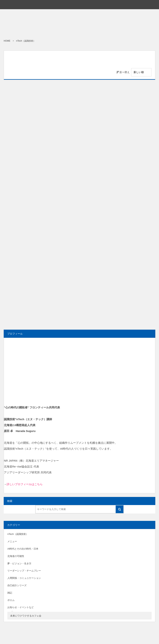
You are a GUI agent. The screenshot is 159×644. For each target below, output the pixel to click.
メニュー (12, 541)
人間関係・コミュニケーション (24, 578)
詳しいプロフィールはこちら (25, 484)
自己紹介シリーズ (17, 585)
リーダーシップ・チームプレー (24, 571)
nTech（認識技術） (18, 534)
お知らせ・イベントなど (21, 607)
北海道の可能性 (16, 556)
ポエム (11, 600)
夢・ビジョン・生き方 (19, 563)
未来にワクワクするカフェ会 (26, 616)
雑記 (10, 593)
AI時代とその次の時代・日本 (23, 549)
